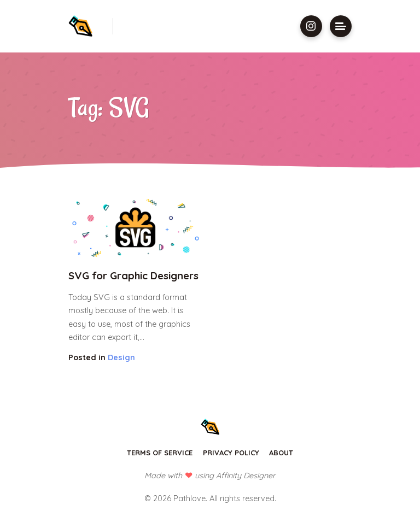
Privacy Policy (231, 453)
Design (121, 357)
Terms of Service (160, 453)
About (281, 453)
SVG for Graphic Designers (133, 275)
